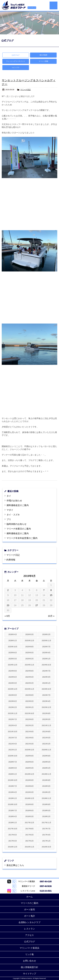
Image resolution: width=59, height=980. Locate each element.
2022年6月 (29, 719)
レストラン (30, 929)
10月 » (51, 616)
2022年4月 (13, 725)
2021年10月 (13, 732)
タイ (9, 496)
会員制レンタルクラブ (30, 922)
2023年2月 (13, 707)
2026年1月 (13, 641)
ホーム (30, 897)
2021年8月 (46, 732)
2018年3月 (29, 816)
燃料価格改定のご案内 (18, 505)
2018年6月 (29, 810)
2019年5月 (46, 786)
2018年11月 (46, 798)
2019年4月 (13, 792)
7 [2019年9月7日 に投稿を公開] (44, 590)
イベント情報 (43, 61)
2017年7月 (46, 829)
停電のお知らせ (14, 501)
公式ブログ (30, 942)
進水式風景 (43, 55)
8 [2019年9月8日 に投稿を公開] (51, 590)
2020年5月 (46, 762)
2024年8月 (29, 671)
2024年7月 (46, 671)
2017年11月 (46, 823)
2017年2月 (29, 841)
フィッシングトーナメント (16, 61)
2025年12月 (29, 641)
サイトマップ (32, 8)
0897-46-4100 (46, 881)
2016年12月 (13, 847)
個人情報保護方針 (30, 967)
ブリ (9, 519)
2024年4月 (46, 677)
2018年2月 (46, 816)
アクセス (30, 935)
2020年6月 (29, 762)
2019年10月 (13, 780)
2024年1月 (46, 683)
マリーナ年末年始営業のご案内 (22, 538)
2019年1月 (13, 798)
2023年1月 (29, 707)
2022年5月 (46, 719)
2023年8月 (29, 695)
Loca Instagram (9, 891)
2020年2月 (46, 768)
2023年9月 (13, 695)
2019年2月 (46, 792)
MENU (53, 5)
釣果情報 (11, 560)
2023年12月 (13, 689)
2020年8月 (46, 756)
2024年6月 (13, 677)
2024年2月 (29, 683)
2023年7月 (46, 695)
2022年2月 (29, 725)
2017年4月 (46, 835)
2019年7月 (13, 786)
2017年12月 (29, 823)
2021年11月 (46, 725)
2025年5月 (29, 653)
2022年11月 (13, 713)
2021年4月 (13, 744)
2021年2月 (46, 744)
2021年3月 (29, 744)
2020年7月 (13, 762)
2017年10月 (13, 829)
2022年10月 (29, 713)
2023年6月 (13, 701)
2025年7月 (46, 647)
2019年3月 (29, 792)
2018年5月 (46, 810)
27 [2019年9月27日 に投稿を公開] (37, 605)
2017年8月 (29, 829)
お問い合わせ (30, 961)
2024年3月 (13, 683)
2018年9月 (29, 804)
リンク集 (30, 954)
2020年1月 (13, 774)
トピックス (16, 67)
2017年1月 (46, 841)
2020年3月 (29, 768)
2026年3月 (29, 634)
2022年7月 (13, 719)
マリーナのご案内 (30, 903)
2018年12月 (29, 798)
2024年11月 (29, 665)
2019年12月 (29, 774)
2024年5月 (29, 677)
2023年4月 (46, 701)
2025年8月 (29, 647)
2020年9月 (29, 756)
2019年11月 (46, 774)
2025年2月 (29, 659)
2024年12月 (13, 665)
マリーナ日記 (25, 90)
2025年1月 (46, 659)
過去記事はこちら (15, 865)
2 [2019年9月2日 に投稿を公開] (8, 590)
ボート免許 (30, 916)
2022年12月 (46, 707)
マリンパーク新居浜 (30, 948)
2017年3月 (13, 841)
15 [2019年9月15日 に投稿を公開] (51, 595)
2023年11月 (29, 689)
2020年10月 (13, 756)
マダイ (10, 510)
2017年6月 (13, 835)
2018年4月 (13, 816)
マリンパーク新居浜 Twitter (9, 881)
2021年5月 (46, 738)
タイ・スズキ (13, 515)
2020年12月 (29, 750)
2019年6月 (29, 786)
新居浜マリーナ (14, 5)
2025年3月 (13, 659)
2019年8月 (46, 780)
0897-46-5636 (46, 886)
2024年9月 (13, 671)
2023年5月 (29, 701)
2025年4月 (46, 653)
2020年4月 (13, 768)
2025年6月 (13, 653)
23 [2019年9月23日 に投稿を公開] (8, 605)
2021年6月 (29, 738)
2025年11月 (46, 641)
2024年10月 (46, 665)
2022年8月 (46, 713)
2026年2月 (46, 634)
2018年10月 (13, 804)
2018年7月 (13, 810)
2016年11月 (29, 847)
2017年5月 (29, 835)
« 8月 (7, 616)
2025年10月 (13, 647)
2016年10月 (46, 847)
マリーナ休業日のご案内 (19, 529)
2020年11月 (46, 750)
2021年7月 (13, 738)
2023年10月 (46, 689)
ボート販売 (30, 909)
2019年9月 (29, 780)
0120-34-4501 (46, 891)
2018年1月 (13, 823)
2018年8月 (46, 804)
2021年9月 (29, 732)
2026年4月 (13, 634)
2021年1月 (13, 750)
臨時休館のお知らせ (17, 524)
